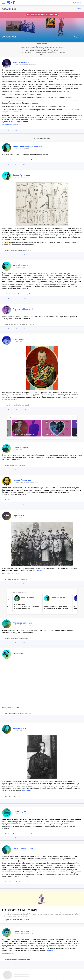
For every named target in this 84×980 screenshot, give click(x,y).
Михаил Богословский (23, 849)
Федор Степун (19, 728)
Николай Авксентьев (22, 480)
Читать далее (38, 570)
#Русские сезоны (8, 954)
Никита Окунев (19, 812)
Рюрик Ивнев (19, 339)
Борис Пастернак (27, 597)
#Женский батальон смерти (12, 124)
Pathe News (18, 653)
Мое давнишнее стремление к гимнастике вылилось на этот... (57, 608)
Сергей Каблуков (20, 448)
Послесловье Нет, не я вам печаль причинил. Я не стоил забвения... (27, 607)
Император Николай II (23, 309)
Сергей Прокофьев (21, 175)
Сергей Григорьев (21, 932)
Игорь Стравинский (22, 147)
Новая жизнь (18, 515)
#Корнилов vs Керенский (11, 574)
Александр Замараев (22, 623)
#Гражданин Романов (10, 400)
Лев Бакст (38, 147)
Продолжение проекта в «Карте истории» (42, 15)
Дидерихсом (9, 243)
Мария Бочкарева (21, 62)
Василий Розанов (20, 265)
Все (72, 418)
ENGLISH (79, 9)
